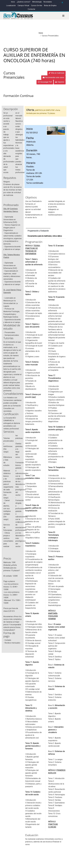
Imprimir (60, 82)
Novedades (48, 2)
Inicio (13, 2)
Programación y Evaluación (38, 231)
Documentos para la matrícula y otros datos (45, 236)
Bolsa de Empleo (50, 6)
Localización (11, 6)
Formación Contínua (18, 96)
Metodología (37, 2)
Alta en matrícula (56, 73)
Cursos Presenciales (14, 75)
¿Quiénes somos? (24, 2)
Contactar (31, 9)
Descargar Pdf (45, 82)
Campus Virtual (23, 6)
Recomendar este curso (53, 77)
